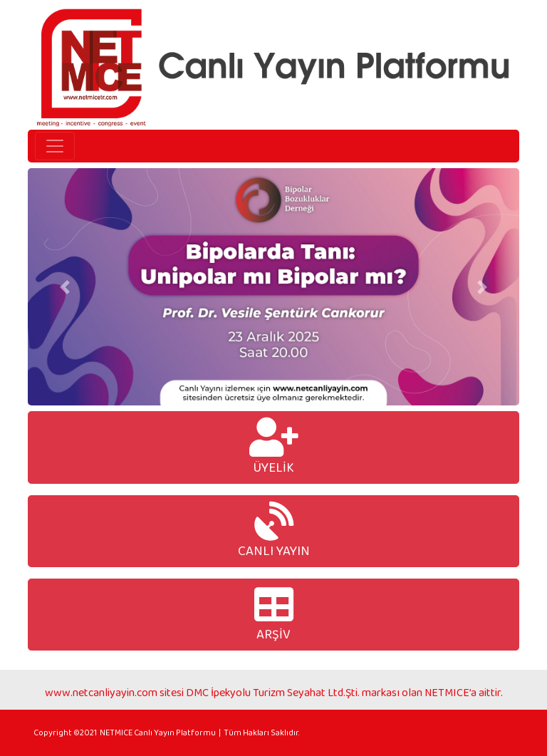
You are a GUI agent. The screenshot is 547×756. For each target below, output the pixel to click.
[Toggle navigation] (55, 146)
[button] (65, 287)
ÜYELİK (274, 447)
